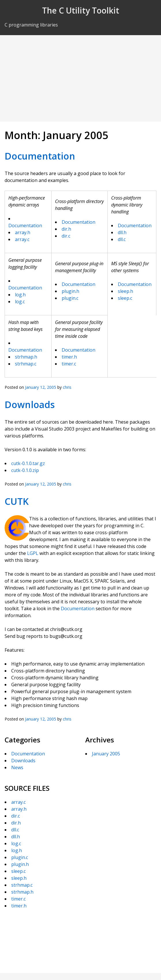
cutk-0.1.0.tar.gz (28, 463)
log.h (20, 295)
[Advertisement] (80, 78)
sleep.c (125, 298)
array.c (22, 239)
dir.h (66, 229)
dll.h (122, 232)
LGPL (33, 553)
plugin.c (70, 298)
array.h (23, 232)
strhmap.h (26, 357)
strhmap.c (26, 364)
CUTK (17, 501)
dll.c (122, 239)
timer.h (69, 357)
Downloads (30, 404)
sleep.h (125, 291)
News (17, 767)
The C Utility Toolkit (81, 10)
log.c (20, 302)
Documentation (40, 156)
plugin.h (70, 291)
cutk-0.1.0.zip (25, 470)
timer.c (69, 364)
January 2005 (106, 754)
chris (67, 387)
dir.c (66, 236)
